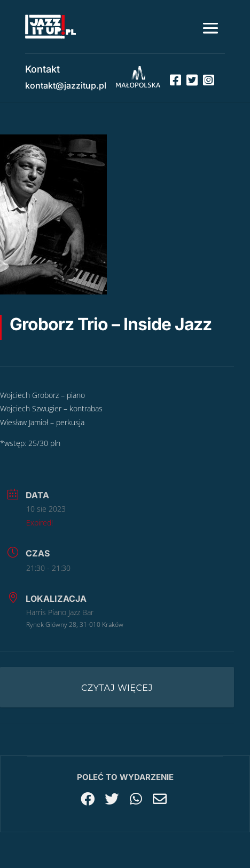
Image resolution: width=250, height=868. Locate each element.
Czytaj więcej (117, 688)
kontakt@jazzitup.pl (66, 85)
